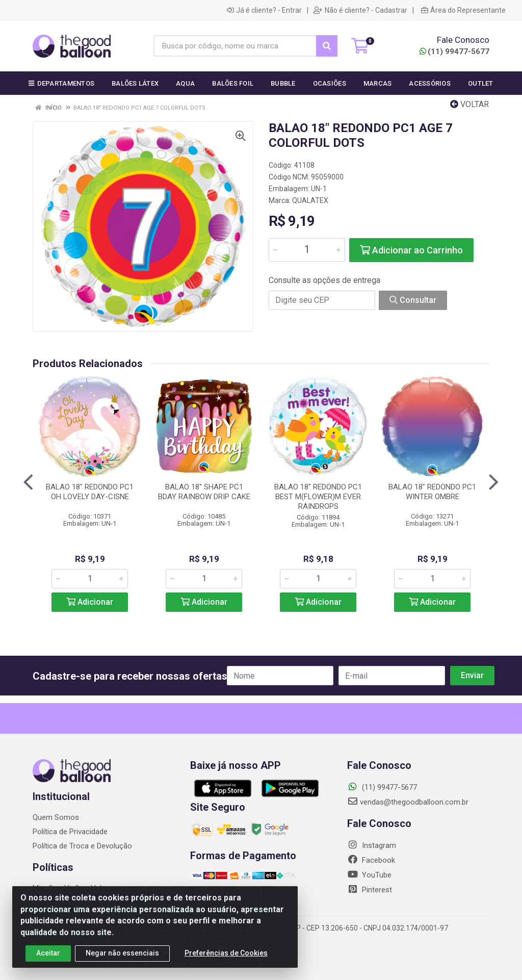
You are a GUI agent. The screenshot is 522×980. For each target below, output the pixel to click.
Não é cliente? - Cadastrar (360, 10)
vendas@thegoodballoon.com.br (408, 802)
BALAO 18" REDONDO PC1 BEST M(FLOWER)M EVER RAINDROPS (318, 497)
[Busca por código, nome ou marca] (235, 46)
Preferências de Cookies (226, 957)
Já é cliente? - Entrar (264, 10)
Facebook (371, 860)
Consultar (413, 300)
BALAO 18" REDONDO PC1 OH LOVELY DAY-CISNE (90, 492)
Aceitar (48, 957)
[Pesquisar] (327, 46)
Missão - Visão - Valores (75, 888)
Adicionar (90, 602)
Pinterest (370, 890)
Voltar (469, 104)
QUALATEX (310, 200)
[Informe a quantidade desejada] (307, 250)
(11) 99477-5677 (454, 51)
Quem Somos (56, 817)
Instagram (372, 845)
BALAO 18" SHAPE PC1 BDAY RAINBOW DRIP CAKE (204, 492)
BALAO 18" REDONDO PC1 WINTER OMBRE (432, 492)
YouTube (369, 875)
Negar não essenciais (122, 957)
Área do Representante (463, 10)
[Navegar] (28, 482)
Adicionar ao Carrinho (411, 250)
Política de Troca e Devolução (82, 846)
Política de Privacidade (70, 832)
